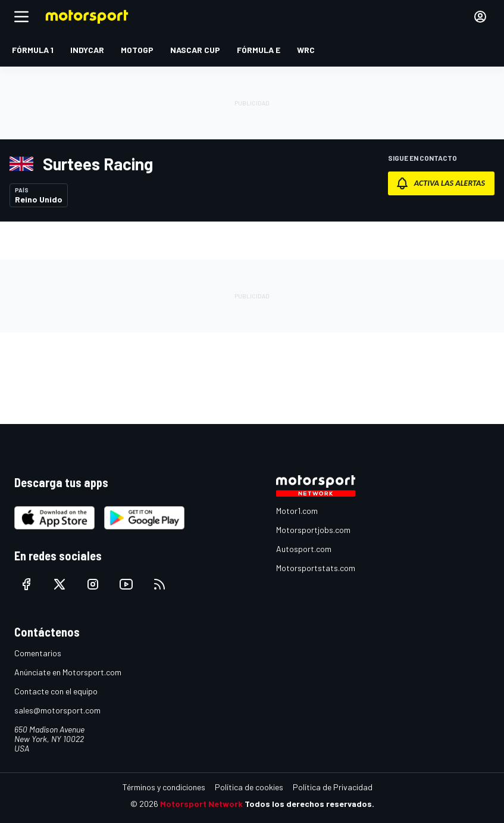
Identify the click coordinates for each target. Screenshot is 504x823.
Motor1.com (297, 511)
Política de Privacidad (333, 787)
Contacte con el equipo (56, 691)
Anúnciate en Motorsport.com (68, 672)
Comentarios (38, 653)
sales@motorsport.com (57, 710)
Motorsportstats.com (316, 568)
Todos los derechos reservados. (309, 804)
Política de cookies (249, 787)
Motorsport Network (201, 804)
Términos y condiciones (164, 787)
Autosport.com (304, 549)
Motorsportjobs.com (313, 530)
